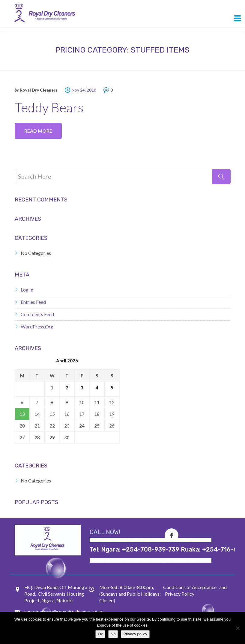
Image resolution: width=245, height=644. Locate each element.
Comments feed (37, 314)
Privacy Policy (180, 594)
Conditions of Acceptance (190, 587)
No (113, 634)
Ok (100, 634)
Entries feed (33, 302)
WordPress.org (37, 327)
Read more (38, 131)
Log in (27, 290)
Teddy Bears (49, 107)
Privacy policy (135, 634)
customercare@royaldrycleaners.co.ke (64, 611)
